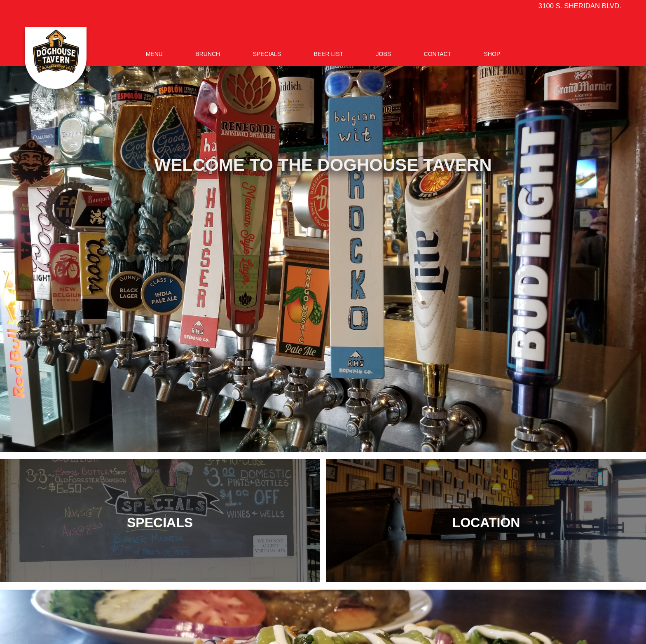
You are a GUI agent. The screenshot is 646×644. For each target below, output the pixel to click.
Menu (154, 54)
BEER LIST (329, 54)
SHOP (492, 54)
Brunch (208, 54)
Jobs (384, 54)
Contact (438, 54)
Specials (267, 54)
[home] (56, 58)
